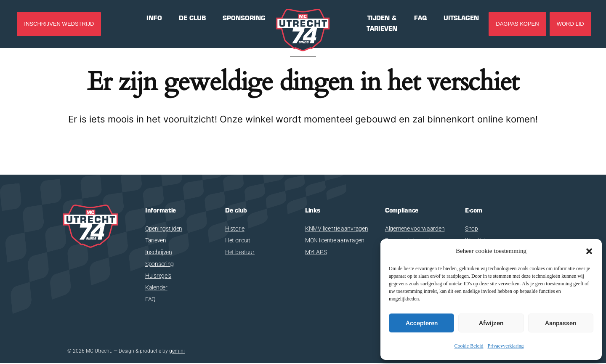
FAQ (150, 299)
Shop (472, 228)
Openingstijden (164, 228)
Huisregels (158, 276)
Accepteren (422, 323)
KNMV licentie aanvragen (337, 228)
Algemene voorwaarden (415, 228)
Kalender (156, 287)
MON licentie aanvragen (335, 240)
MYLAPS (316, 252)
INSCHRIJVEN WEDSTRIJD (59, 24)
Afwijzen (491, 323)
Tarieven (156, 240)
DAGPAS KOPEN (517, 24)
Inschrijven (159, 252)
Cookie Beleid (469, 346)
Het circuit (238, 240)
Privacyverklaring (506, 346)
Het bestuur (240, 252)
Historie (235, 228)
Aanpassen (561, 323)
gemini (177, 351)
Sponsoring (159, 264)
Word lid (570, 24)
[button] (589, 251)
